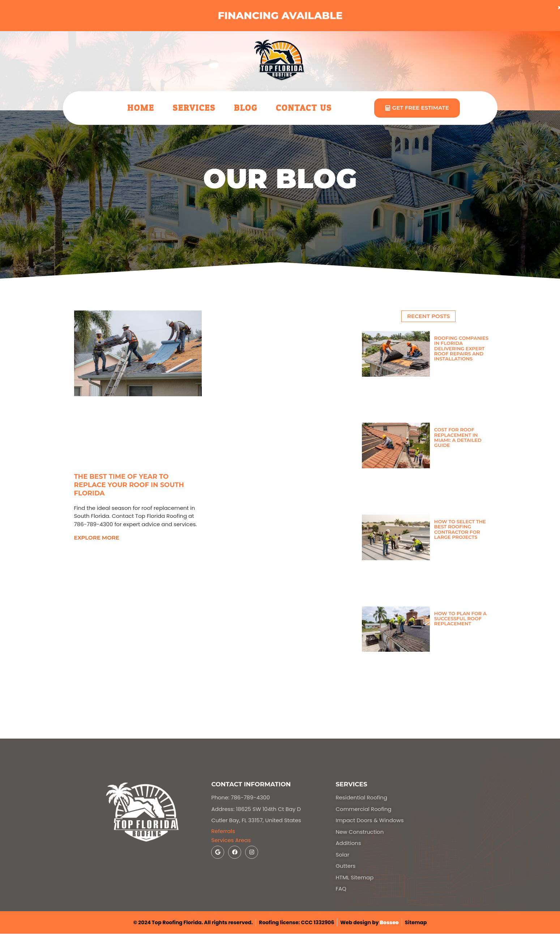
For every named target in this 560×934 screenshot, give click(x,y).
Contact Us (304, 108)
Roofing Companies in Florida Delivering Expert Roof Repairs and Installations (461, 348)
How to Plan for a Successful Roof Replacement (460, 619)
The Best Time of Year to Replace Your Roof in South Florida (129, 485)
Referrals (223, 831)
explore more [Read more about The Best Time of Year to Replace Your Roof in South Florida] (97, 538)
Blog (246, 108)
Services (194, 108)
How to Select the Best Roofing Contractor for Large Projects (460, 529)
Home (141, 108)
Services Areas (231, 840)
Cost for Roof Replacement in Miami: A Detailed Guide (458, 437)
